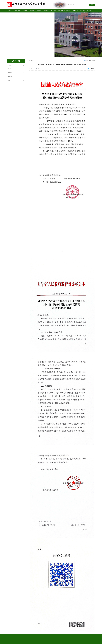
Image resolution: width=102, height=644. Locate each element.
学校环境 (17, 69)
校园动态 (25, 11)
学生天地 (61, 11)
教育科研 (32, 11)
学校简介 (17, 65)
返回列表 (92, 69)
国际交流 (68, 11)
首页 (90, 61)
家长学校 (75, 11)
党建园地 (39, 11)
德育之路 (54, 11)
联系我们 (90, 11)
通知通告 (82, 11)
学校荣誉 (17, 73)
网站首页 (10, 11)
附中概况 (18, 11)
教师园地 (46, 11)
